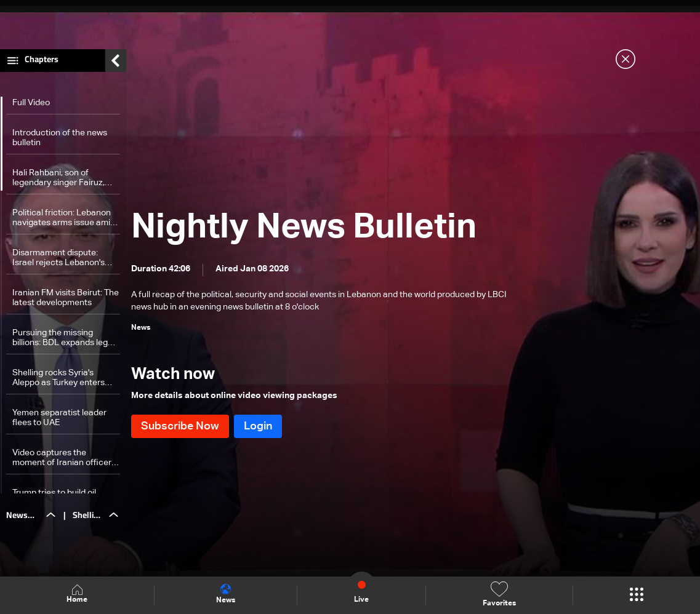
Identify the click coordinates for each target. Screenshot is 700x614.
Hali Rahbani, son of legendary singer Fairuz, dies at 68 (58, 181)
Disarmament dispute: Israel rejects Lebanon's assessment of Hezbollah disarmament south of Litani (61, 261)
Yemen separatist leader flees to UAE (59, 421)
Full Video (31, 106)
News (226, 594)
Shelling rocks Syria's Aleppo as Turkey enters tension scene (58, 381)
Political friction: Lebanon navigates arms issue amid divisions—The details (64, 221)
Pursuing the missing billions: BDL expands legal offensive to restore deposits (63, 341)
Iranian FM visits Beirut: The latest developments (66, 301)
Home (77, 595)
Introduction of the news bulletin (60, 141)
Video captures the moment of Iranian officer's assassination (65, 461)
